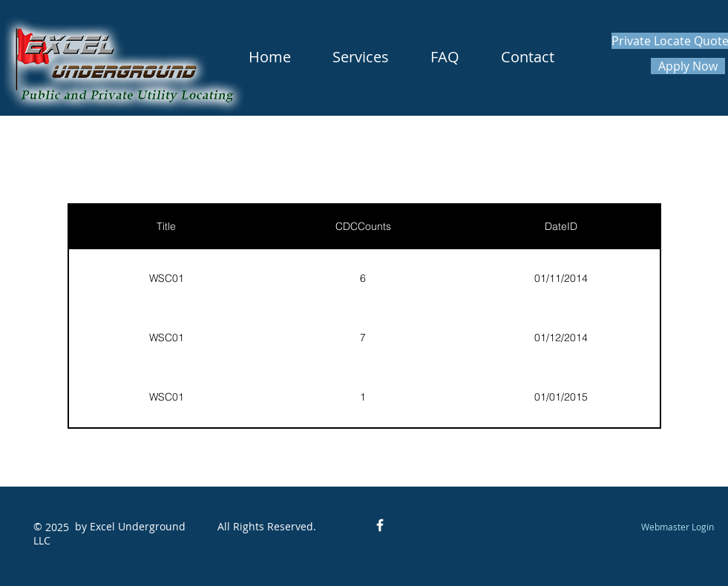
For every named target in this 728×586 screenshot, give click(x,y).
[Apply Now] (688, 66)
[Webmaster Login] (678, 527)
